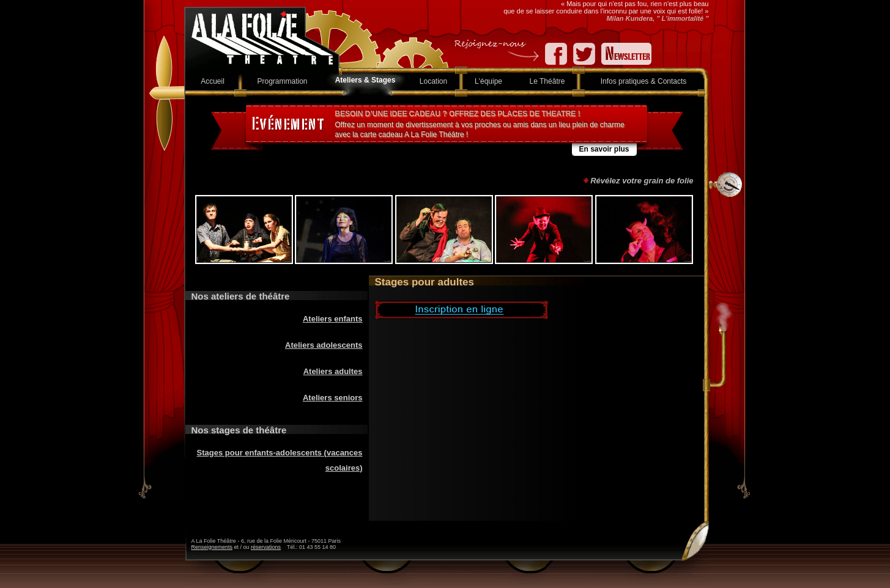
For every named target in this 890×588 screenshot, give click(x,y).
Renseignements (212, 547)
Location (433, 81)
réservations (266, 547)
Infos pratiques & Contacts (644, 81)
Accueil (213, 81)
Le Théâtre (547, 81)
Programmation (282, 81)
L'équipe (488, 81)
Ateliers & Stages (365, 80)
